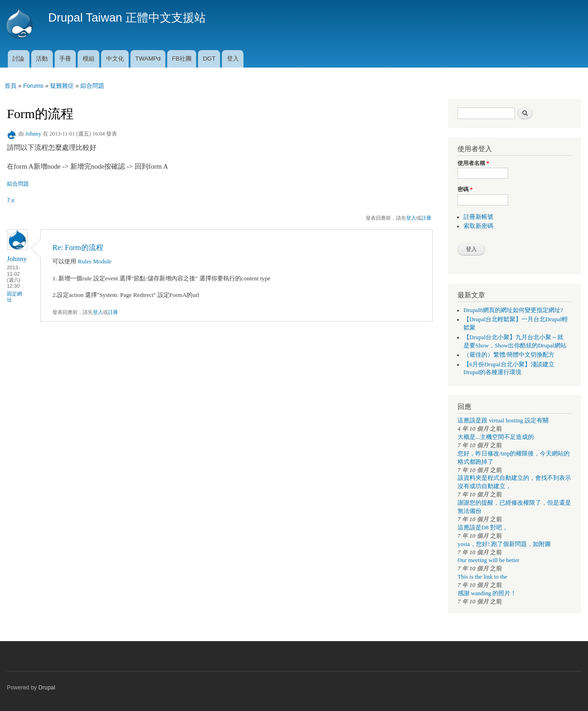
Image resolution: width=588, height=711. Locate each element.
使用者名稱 (473, 163)
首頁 (11, 86)
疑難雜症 (62, 86)
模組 (89, 59)
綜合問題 (92, 86)
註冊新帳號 (478, 217)
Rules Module (95, 261)
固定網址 (14, 297)
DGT (209, 59)
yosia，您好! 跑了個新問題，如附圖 (504, 544)
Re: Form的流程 (78, 247)
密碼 (465, 189)
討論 (18, 59)
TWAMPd (148, 59)
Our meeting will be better (489, 560)
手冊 (65, 59)
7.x (11, 200)
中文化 (115, 59)
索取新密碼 (478, 226)
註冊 (426, 218)
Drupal (47, 688)
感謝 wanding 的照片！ (487, 593)
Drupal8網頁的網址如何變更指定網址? (513, 310)
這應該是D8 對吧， (483, 528)
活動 (42, 59)
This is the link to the (482, 577)
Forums (33, 86)
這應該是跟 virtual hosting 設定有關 (503, 421)
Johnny (33, 134)
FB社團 (182, 59)
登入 (233, 59)
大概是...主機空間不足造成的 (496, 437)
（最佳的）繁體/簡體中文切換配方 (509, 355)
